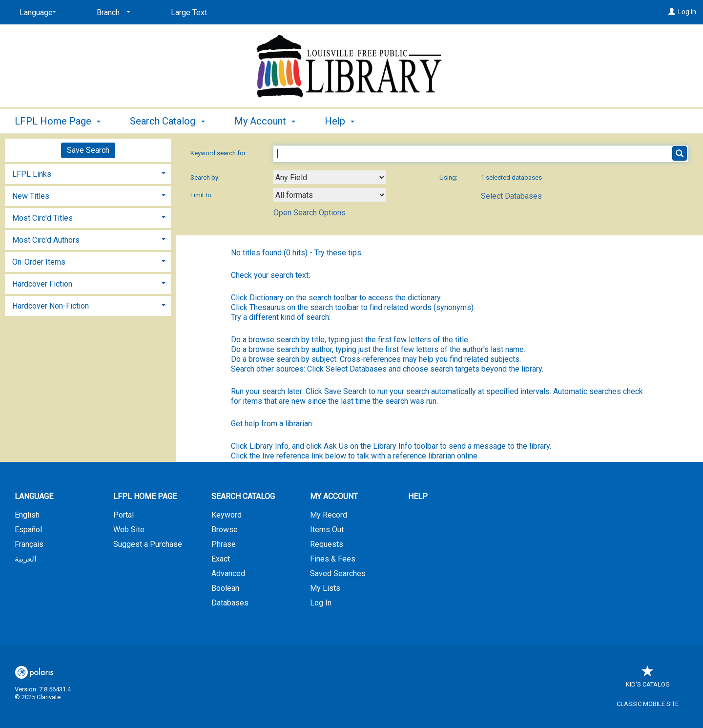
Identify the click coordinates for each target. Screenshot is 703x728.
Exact (221, 559)
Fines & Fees (333, 559)
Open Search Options (310, 213)
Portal (124, 515)
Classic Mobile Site (648, 704)
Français (29, 544)
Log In (687, 12)
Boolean (225, 588)
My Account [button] (265, 121)
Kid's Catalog (648, 679)
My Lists (325, 588)
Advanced (228, 573)
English (27, 515)
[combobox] (330, 177)
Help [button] (340, 121)
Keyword (227, 515)
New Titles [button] (31, 196)
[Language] (36, 13)
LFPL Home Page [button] (58, 121)
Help (418, 496)
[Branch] (112, 13)
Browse (225, 530)
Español (28, 530)
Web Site (129, 530)
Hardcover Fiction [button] (42, 284)
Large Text (189, 12)
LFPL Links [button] (32, 174)
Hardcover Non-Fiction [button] (51, 306)
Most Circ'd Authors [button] (46, 240)
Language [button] (34, 496)
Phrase (224, 544)
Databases (230, 603)
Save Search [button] (88, 150)
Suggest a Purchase (148, 544)
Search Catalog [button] (167, 121)
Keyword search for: (219, 153)
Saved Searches (338, 573)
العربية (25, 559)
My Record (329, 515)
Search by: (206, 177)
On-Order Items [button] (39, 262)
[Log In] (672, 12)
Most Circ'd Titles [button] (42, 218)
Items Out (327, 530)
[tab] (88, 173)
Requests (327, 544)
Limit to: (202, 195)
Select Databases (511, 196)
